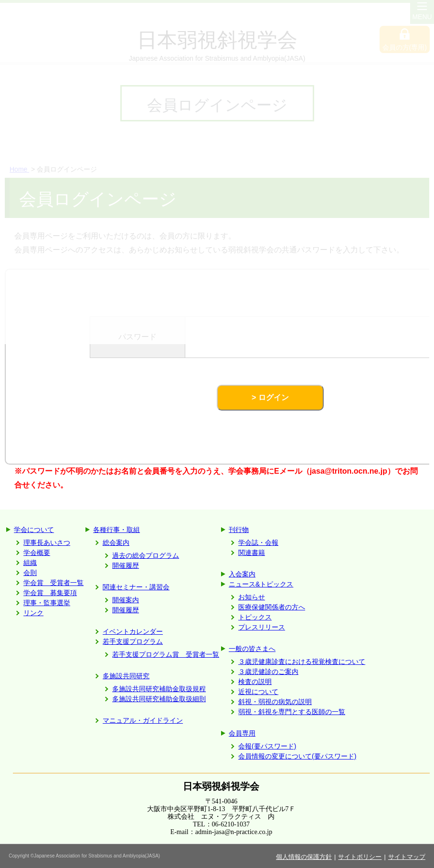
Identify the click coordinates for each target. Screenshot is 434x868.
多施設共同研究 (126, 676)
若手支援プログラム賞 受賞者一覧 (166, 654)
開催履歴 (126, 565)
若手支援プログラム (133, 641)
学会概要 (37, 553)
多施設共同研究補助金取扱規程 (159, 689)
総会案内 (116, 542)
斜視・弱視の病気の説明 (275, 702)
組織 (30, 563)
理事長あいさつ (47, 542)
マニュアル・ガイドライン (143, 720)
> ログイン (270, 397)
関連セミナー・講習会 (136, 587)
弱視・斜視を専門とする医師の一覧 (292, 712)
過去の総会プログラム (146, 555)
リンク (33, 613)
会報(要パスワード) (267, 746)
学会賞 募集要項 (50, 593)
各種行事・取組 (116, 530)
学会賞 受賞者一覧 (53, 583)
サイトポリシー (360, 857)
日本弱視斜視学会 (221, 786)
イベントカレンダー (133, 631)
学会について (34, 530)
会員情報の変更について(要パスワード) (297, 756)
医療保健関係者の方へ (272, 607)
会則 (30, 573)
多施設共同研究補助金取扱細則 (159, 699)
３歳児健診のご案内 (268, 672)
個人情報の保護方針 (304, 857)
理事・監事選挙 (47, 603)
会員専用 (242, 733)
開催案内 (126, 600)
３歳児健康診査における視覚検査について (302, 662)
